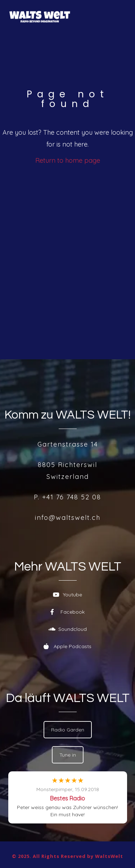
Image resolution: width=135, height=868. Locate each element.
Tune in (68, 755)
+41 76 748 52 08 (72, 497)
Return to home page (68, 160)
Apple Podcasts (67, 646)
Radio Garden (68, 730)
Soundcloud (67, 629)
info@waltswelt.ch (68, 518)
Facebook (67, 612)
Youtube (67, 595)
